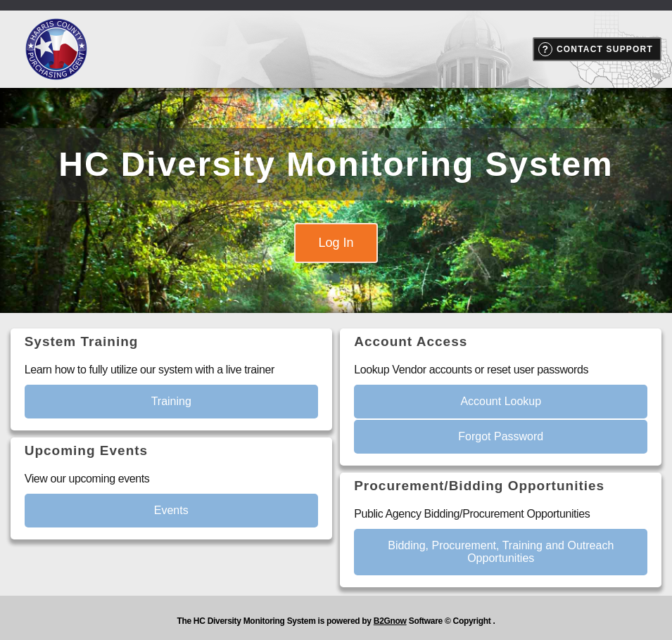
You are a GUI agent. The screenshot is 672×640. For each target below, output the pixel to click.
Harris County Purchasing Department (56, 49)
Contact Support (605, 49)
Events (171, 510)
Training (171, 401)
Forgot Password (501, 436)
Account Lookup (501, 401)
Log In (336, 243)
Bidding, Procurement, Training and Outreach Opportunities (501, 552)
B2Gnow (390, 621)
